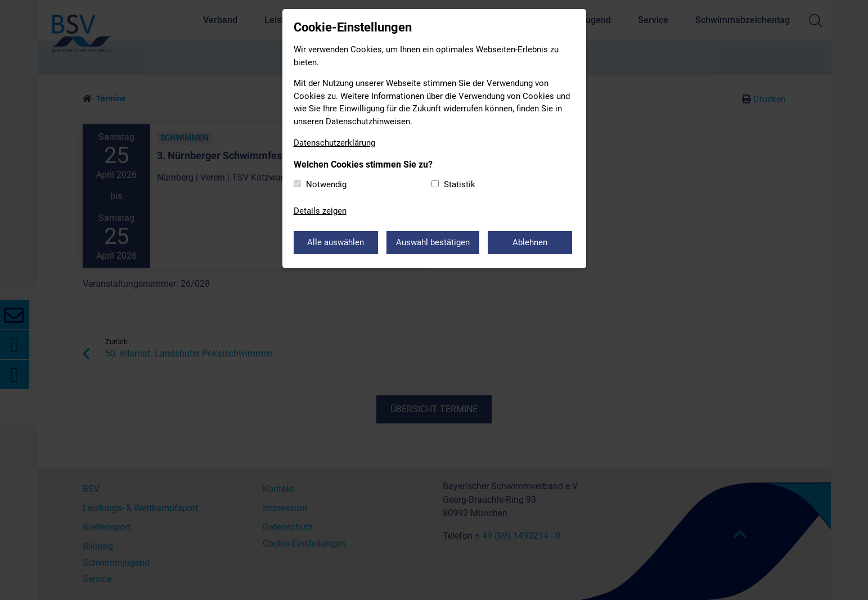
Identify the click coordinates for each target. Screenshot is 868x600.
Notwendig (326, 184)
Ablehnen (530, 242)
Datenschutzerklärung (334, 143)
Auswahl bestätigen (433, 242)
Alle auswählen (336, 242)
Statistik (460, 184)
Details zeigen (320, 211)
